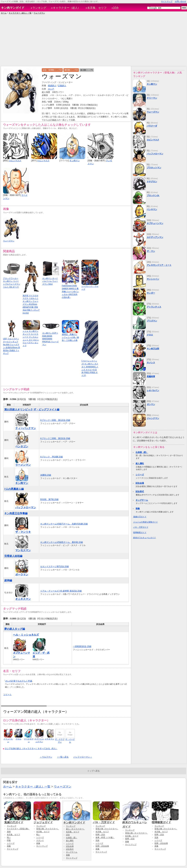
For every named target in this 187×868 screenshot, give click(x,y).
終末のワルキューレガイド (145, 538)
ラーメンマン (23, 465)
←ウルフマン (46, 757)
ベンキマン (152, 209)
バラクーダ (152, 126)
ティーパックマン (26, 428)
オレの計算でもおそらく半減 (19, 681)
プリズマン (152, 321)
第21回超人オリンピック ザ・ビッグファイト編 (32, 409)
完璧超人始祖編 (13, 556)
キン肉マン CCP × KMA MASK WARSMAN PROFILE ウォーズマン (50, 339)
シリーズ (140, 475)
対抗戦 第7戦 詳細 (49, 499)
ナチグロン (152, 182)
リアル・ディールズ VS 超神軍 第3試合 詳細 (61, 591)
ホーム (4, 13)
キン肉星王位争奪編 (16, 513)
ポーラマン (22, 574)
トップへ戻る (93, 771)
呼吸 (9, 840)
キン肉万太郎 (153, 349)
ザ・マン (151, 251)
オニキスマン (23, 599)
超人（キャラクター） (75, 829)
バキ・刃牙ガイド (141, 527)
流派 (97, 840)
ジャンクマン (153, 418)
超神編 (8, 580)
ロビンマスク (15, 161)
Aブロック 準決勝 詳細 (52, 457)
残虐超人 (52, 86)
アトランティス (154, 307)
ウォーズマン (39, 13)
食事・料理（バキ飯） (105, 837)
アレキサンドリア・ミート (159, 265)
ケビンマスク (43, 161)
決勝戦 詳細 (46, 475)
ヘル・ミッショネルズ (26, 635)
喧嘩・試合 (100, 834)
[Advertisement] (93, 40)
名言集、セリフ (97, 8)
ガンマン (151, 404)
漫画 (9, 832)
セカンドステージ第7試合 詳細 (54, 566)
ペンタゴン (22, 446)
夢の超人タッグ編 (15, 629)
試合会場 (140, 483)
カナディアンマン (155, 237)
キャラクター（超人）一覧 (20, 13)
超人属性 (140, 463)
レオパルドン (153, 390)
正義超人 (62, 86)
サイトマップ (167, 1)
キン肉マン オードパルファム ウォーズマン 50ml (50, 281)
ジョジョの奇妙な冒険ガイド (145, 522)
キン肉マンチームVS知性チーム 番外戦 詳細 (62, 542)
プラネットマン (154, 168)
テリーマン (152, 98)
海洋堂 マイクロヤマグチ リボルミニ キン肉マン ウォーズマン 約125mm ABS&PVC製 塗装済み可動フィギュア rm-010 (31, 304)
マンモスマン (23, 550)
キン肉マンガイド (13, 8)
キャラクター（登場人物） (18, 829)
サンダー (151, 293)
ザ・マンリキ (23, 532)
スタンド (40, 840)
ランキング (39, 8)
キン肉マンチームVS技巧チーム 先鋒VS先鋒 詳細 (64, 524)
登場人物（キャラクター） (48, 829)
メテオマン (49, 739)
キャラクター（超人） (67, 8)
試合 (116, 8)
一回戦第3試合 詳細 (82, 646)
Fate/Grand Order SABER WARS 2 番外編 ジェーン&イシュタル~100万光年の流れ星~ (70, 291)
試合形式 (140, 492)
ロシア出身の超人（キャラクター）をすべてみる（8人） (31, 749)
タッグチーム (142, 500)
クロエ (18, 739)
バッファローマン (26, 507)
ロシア (51, 89)
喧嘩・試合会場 (102, 846)
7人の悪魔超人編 (14, 489)
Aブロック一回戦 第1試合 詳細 (55, 420)
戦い (9, 837)
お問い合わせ (180, 1)
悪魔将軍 (151, 376)
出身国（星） (142, 452)
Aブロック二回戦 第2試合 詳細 (55, 438)
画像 (138, 509)
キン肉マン (75, 161)
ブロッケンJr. (153, 195)
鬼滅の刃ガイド (140, 517)
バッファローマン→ (83, 757)
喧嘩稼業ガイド (140, 532)
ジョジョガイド (47, 821)
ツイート (8, 695)
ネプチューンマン (155, 223)
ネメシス (151, 363)
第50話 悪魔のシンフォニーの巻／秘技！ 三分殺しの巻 (70, 337)
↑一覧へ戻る (63, 757)
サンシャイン (153, 279)
